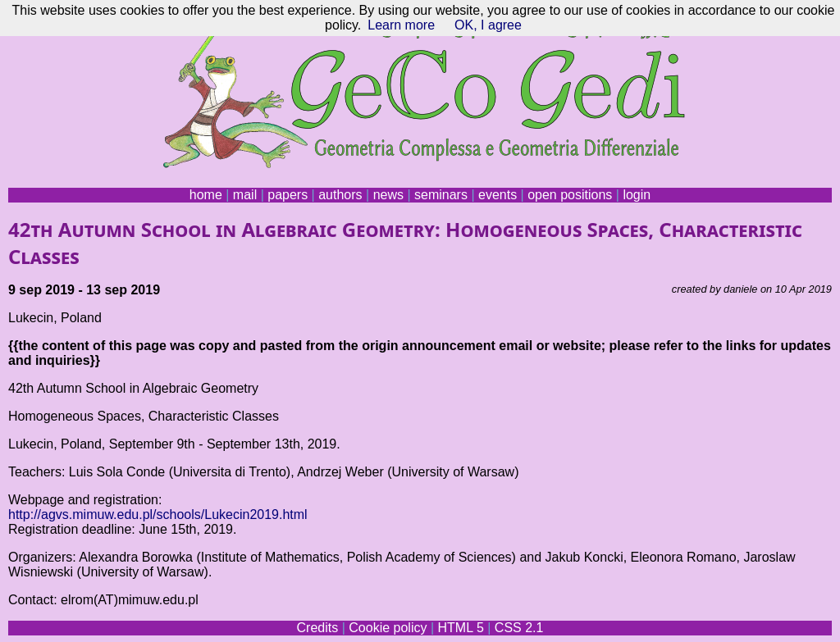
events (498, 195)
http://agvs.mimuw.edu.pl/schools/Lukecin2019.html (158, 515)
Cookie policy (388, 628)
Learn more (401, 25)
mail (245, 195)
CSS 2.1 (519, 628)
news (388, 195)
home (206, 195)
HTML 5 (460, 628)
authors (340, 195)
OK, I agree (488, 25)
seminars (441, 195)
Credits (318, 628)
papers (288, 195)
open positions (570, 195)
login (637, 195)
